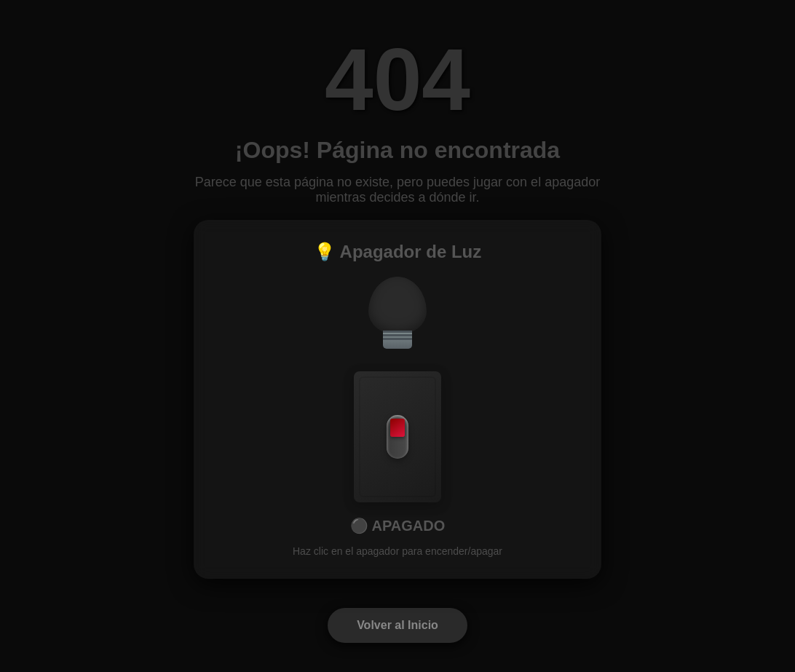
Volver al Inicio (397, 625)
